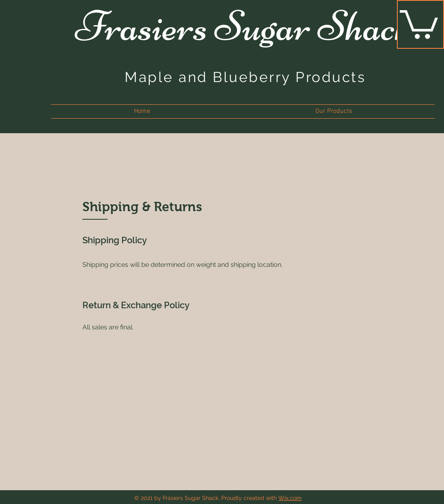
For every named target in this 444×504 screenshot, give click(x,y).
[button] (419, 23)
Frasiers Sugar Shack (244, 26)
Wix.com (290, 498)
